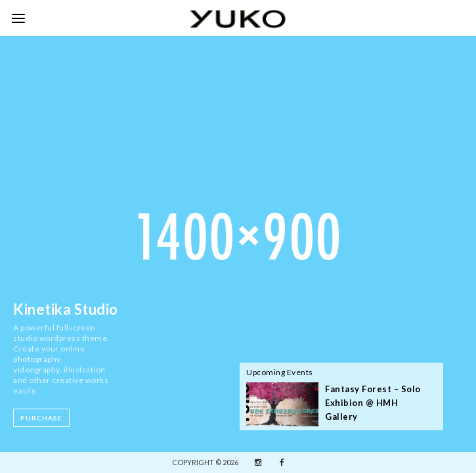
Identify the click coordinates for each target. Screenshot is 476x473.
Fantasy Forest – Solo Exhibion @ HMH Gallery (373, 403)
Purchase (41, 418)
